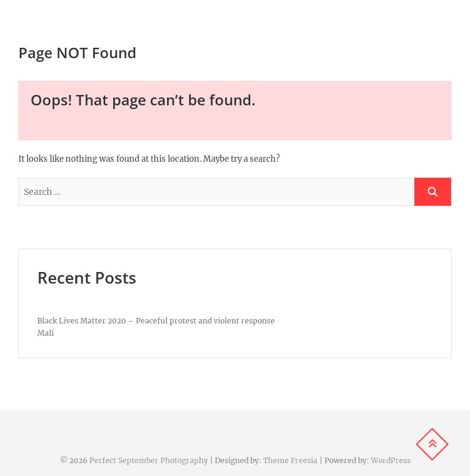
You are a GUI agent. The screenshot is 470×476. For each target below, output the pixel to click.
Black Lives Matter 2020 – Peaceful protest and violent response (156, 321)
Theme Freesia (290, 460)
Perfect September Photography (149, 460)
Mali (46, 333)
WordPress (391, 460)
